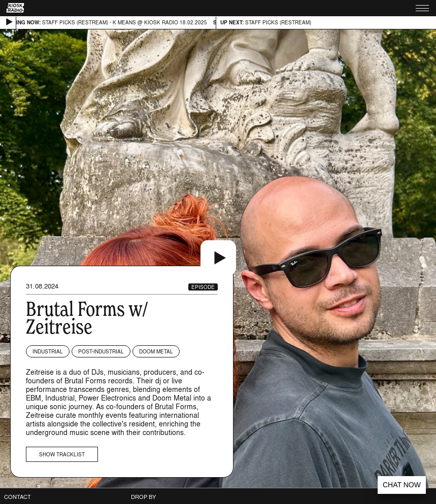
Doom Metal (156, 351)
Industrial (48, 351)
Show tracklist (62, 454)
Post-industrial (101, 351)
